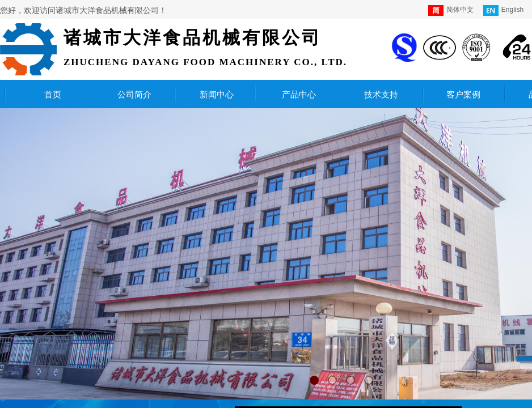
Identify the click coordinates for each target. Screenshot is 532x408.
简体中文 (451, 10)
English (503, 10)
